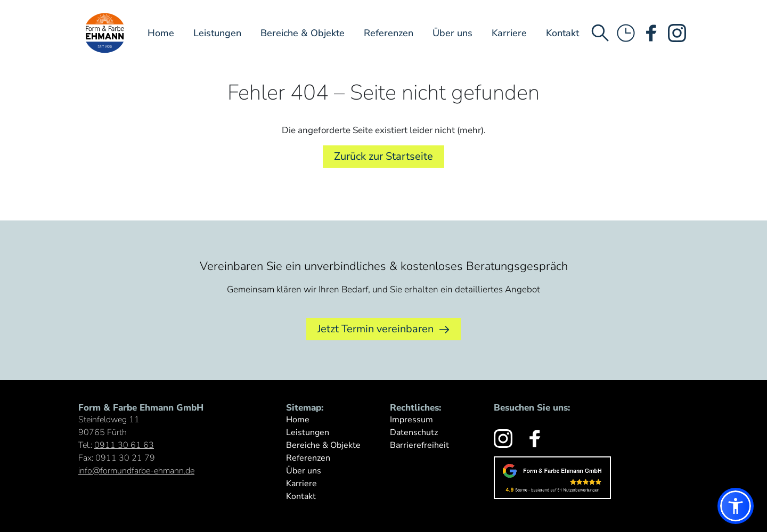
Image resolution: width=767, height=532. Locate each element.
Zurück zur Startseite (383, 156)
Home (161, 33)
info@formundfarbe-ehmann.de (136, 471)
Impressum (411, 420)
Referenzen (389, 33)
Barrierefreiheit (419, 445)
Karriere (509, 33)
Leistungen (217, 33)
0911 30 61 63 (124, 445)
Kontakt (562, 33)
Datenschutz (414, 432)
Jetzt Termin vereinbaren (383, 329)
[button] (736, 506)
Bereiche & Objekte (303, 33)
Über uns (452, 33)
